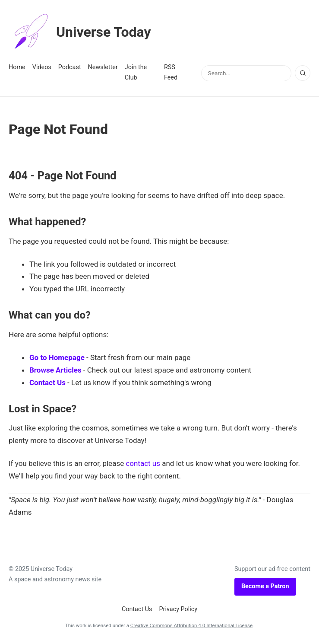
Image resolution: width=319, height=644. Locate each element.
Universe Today (80, 32)
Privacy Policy (178, 609)
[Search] (303, 73)
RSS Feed (171, 72)
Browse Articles (55, 370)
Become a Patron (265, 586)
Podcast (70, 67)
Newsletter (103, 67)
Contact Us (47, 383)
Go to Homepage (57, 357)
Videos (42, 67)
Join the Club (136, 72)
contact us (143, 463)
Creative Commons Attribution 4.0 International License (191, 625)
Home (17, 67)
